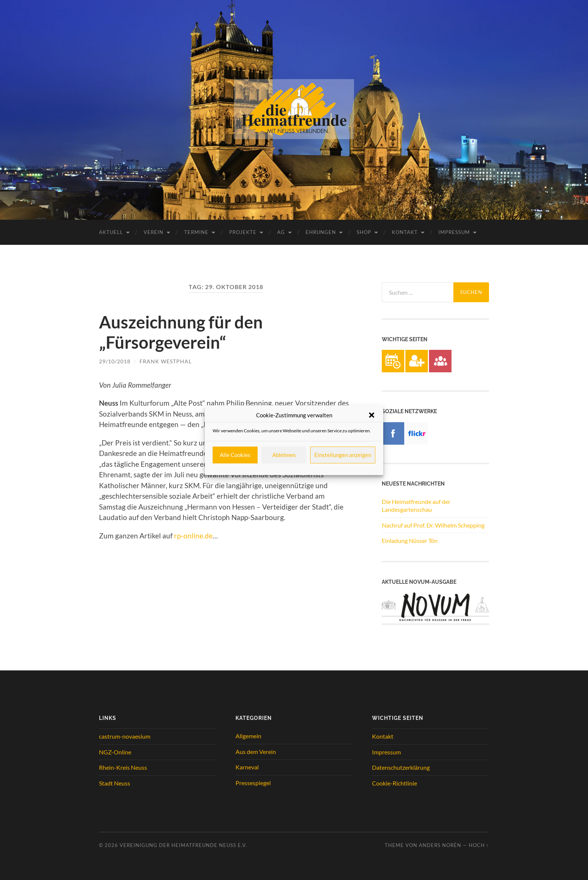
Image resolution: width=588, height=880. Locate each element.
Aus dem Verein (256, 752)
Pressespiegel (253, 783)
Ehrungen (321, 232)
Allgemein (248, 736)
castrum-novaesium (125, 736)
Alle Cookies (235, 455)
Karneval (247, 767)
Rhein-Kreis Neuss (123, 767)
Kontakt (405, 232)
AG (281, 232)
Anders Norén (440, 845)
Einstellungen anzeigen (343, 455)
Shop (364, 232)
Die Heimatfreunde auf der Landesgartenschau (416, 505)
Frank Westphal (166, 361)
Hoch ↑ (479, 845)
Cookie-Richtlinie (394, 783)
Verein (154, 232)
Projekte (243, 232)
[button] (372, 415)
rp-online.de (193, 536)
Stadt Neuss (115, 783)
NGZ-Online (115, 752)
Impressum (454, 232)
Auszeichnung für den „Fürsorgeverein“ (181, 332)
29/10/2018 (115, 361)
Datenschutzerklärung (401, 767)
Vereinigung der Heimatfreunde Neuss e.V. (183, 845)
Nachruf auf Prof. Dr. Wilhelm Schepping (433, 525)
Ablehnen (284, 455)
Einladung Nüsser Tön (410, 540)
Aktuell (111, 232)
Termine (196, 232)
